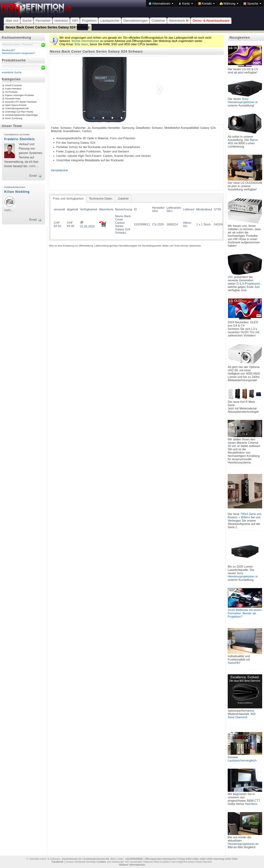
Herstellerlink (59, 170)
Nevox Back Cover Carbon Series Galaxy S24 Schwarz (48, 27)
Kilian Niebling (17, 192)
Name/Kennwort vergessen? (19, 53)
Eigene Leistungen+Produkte (20, 95)
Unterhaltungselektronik (17, 109)
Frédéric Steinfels (20, 139)
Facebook (57, 862)
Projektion (89, 21)
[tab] (68, 199)
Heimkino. (251, 804)
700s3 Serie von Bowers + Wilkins (245, 516)
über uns (12, 21)
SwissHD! (234, 663)
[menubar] (205, 3)
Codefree (158, 21)
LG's (254, 329)
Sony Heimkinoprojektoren (241, 101)
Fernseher (43, 21)
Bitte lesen (81, 44)
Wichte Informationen (85, 41)
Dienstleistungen (135, 21)
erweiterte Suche (12, 72)
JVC (230, 277)
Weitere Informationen (132, 865)
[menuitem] (161, 3)
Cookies (101, 862)
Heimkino (61, 21)
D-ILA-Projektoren (248, 284)
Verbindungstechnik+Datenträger (22, 115)
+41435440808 (133, 859)
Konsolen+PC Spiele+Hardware (21, 102)
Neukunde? (9, 50)
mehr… (34, 166)
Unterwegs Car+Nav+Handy (19, 112)
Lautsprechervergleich (242, 761)
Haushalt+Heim (13, 99)
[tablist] (136, 217)
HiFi (75, 21)
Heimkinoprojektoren (241, 844)
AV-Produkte (11, 92)
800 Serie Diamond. (242, 716)
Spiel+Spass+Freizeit (16, 105)
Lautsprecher (110, 21)
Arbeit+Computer (14, 86)
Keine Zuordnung (14, 119)
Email (33, 176)
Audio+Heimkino (13, 89)
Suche (27, 21)
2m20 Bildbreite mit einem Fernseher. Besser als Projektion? (245, 613)
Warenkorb (179, 21)
